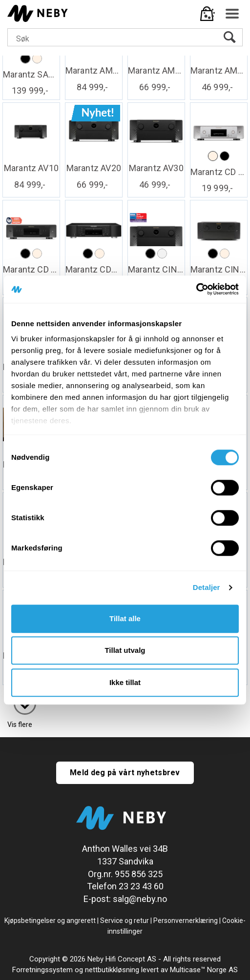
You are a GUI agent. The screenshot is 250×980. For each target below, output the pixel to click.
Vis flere (20, 725)
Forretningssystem (42, 970)
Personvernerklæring (186, 921)
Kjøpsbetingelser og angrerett (50, 921)
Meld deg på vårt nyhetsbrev (125, 773)
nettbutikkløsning (112, 970)
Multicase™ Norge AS (204, 970)
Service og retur (125, 921)
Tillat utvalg (125, 650)
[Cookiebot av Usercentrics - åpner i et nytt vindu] (196, 289)
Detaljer (207, 587)
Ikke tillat (125, 682)
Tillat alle (125, 618)
